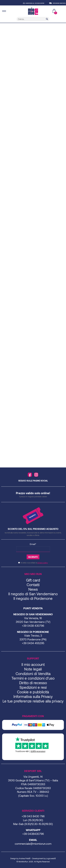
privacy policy (43, 563)
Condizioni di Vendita (33, 674)
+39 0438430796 (33, 834)
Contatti (33, 585)
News (33, 589)
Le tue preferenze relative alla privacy (33, 701)
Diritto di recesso (33, 683)
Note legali (33, 669)
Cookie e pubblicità (33, 692)
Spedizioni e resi (33, 687)
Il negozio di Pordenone (33, 598)
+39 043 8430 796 (33, 816)
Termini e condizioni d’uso (33, 678)
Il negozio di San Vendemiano (33, 594)
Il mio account (33, 664)
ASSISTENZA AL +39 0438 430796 (36, 3)
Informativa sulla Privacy (33, 696)
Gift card (33, 580)
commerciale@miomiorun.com (33, 844)
